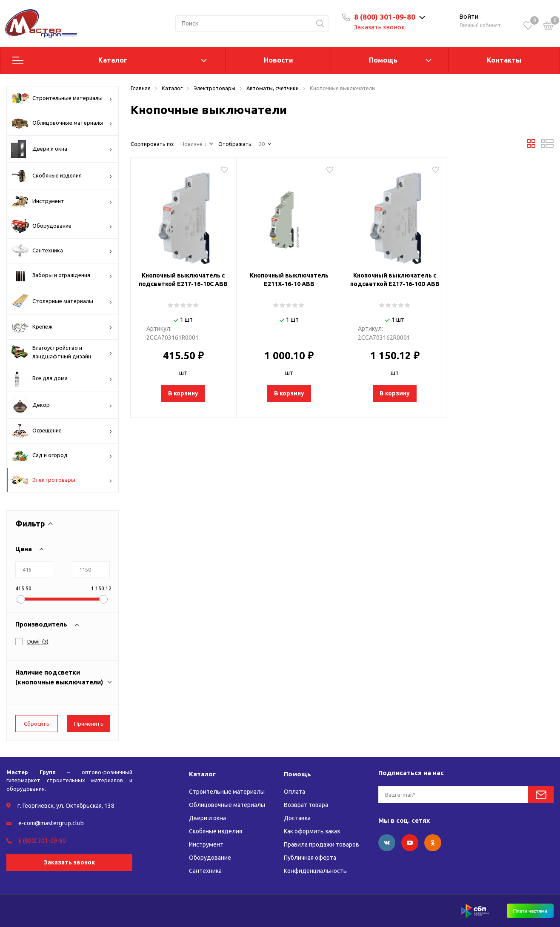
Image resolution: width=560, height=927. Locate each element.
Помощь (383, 60)
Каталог (113, 60)
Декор (62, 405)
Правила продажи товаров (321, 844)
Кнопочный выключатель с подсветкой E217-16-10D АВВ (395, 280)
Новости (279, 60)
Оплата (294, 792)
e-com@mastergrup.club (51, 823)
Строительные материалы (62, 98)
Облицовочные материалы (62, 123)
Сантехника (62, 251)
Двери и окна (62, 149)
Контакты (504, 60)
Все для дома (62, 378)
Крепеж (62, 327)
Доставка (297, 818)
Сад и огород (62, 456)
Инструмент (62, 201)
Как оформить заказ (312, 831)
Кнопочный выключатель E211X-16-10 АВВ (289, 280)
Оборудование (62, 226)
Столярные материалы (62, 301)
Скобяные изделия (62, 176)
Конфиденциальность (315, 871)
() (38, 641)
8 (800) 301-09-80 (385, 17)
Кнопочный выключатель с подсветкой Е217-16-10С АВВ (183, 280)
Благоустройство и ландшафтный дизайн (62, 352)
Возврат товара (306, 805)
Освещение (62, 431)
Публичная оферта (310, 858)
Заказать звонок (380, 27)
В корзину (183, 393)
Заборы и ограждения (62, 275)
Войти (469, 16)
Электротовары (62, 481)
